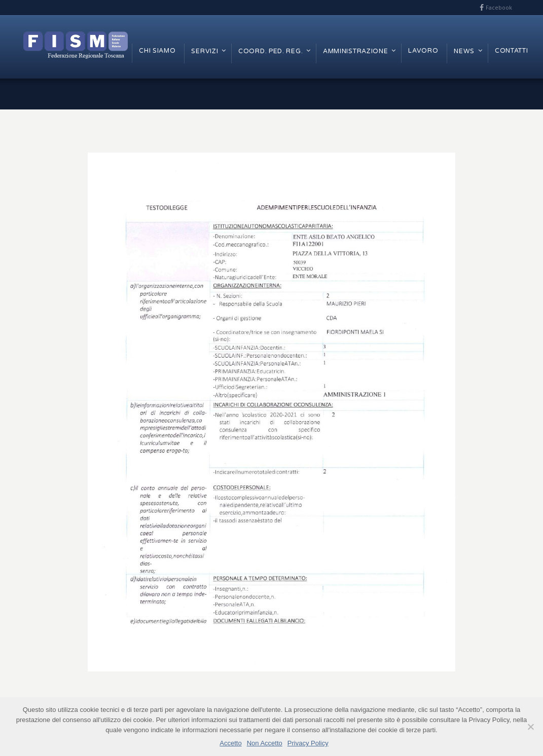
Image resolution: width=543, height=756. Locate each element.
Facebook (499, 7)
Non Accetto (265, 743)
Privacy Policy (308, 743)
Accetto (230, 743)
